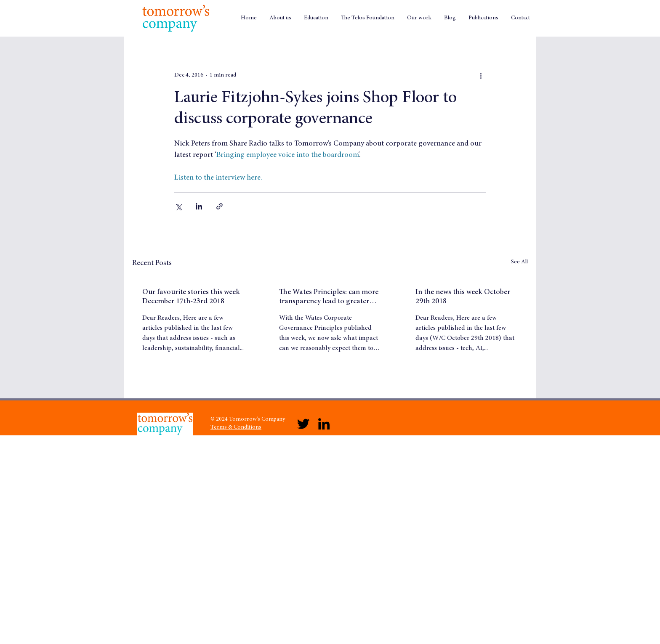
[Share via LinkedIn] (199, 206)
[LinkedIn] (324, 424)
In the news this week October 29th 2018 (463, 297)
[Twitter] (303, 424)
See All (519, 262)
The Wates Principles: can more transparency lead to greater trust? (329, 297)
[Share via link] (220, 206)
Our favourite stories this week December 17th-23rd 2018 (191, 297)
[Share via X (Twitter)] (178, 206)
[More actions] (481, 75)
